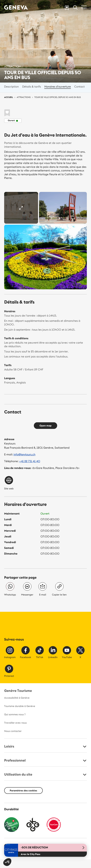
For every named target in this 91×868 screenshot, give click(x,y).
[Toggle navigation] (84, 7)
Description (11, 87)
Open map (45, 426)
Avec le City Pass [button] (31, 854)
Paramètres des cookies (23, 791)
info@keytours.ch (24, 455)
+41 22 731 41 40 (30, 461)
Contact (80, 87)
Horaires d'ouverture (57, 87)
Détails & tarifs (32, 87)
